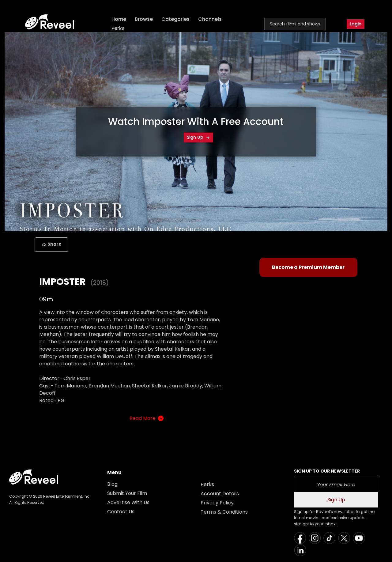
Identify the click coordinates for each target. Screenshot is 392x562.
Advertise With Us (128, 502)
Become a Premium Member (308, 267)
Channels (210, 19)
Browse (144, 19)
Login (356, 24)
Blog (112, 484)
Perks (118, 28)
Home (119, 19)
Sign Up (198, 137)
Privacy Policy (217, 503)
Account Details (220, 494)
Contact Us (121, 512)
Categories (175, 19)
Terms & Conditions (224, 512)
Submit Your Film (127, 493)
